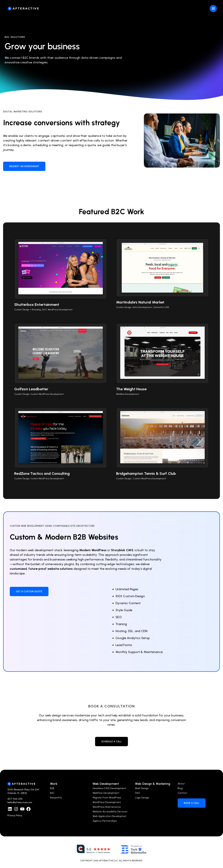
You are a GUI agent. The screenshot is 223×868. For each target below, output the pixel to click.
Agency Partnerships (105, 821)
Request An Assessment (24, 166)
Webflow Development (106, 793)
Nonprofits (56, 798)
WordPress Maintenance (107, 807)
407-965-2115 (15, 799)
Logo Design (142, 798)
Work (54, 784)
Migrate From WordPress (107, 798)
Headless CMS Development (109, 788)
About (181, 784)
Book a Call (192, 803)
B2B (52, 788)
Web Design (142, 788)
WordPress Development (107, 802)
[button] (215, 9)
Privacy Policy (15, 815)
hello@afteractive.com (20, 802)
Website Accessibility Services (110, 812)
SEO (138, 793)
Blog (180, 788)
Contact (182, 793)
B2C (52, 793)
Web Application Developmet (109, 816)
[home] (23, 9)
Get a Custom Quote (29, 591)
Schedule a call (111, 742)
